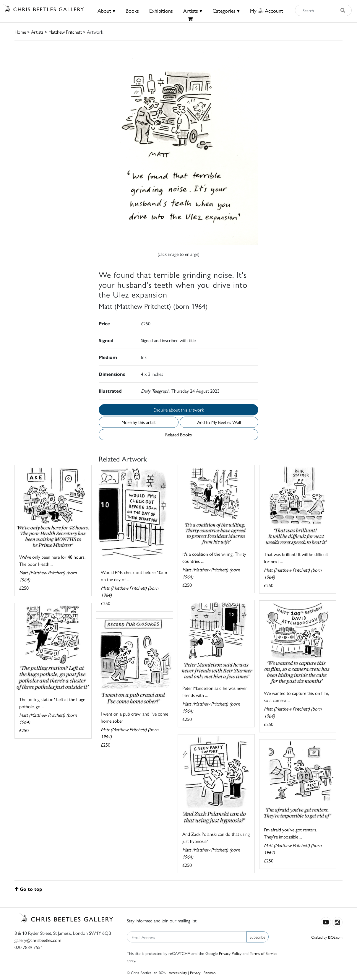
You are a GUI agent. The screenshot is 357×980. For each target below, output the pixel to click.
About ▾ (106, 10)
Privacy (195, 972)
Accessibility (178, 972)
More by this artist (139, 422)
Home (20, 32)
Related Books (178, 434)
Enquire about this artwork (179, 410)
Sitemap (210, 972)
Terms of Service (264, 953)
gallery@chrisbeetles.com (38, 940)
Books (132, 10)
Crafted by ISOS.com (327, 937)
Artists (37, 32)
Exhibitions (161, 10)
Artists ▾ (193, 10)
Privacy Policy (230, 953)
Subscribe (258, 937)
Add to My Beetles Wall (219, 422)
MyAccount (267, 10)
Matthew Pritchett (65, 32)
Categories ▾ (226, 10)
